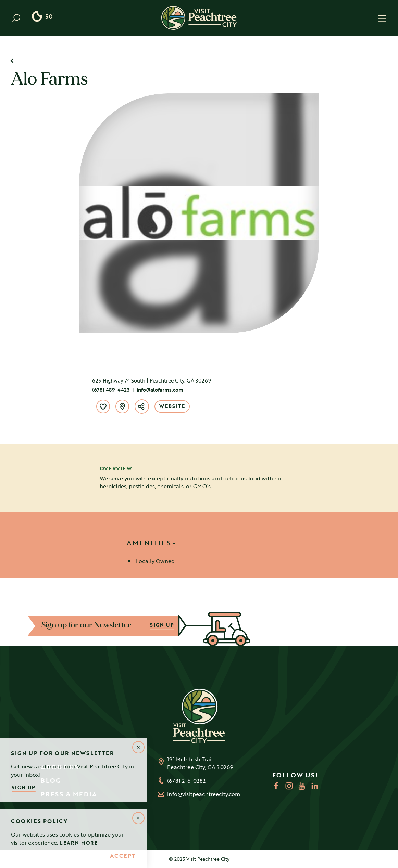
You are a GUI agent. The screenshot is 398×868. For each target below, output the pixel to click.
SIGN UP (161, 625)
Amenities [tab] (149, 543)
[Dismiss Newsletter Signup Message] (138, 747)
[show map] (122, 406)
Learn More (79, 843)
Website (172, 406)
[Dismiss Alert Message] (138, 818)
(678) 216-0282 (186, 781)
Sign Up (24, 787)
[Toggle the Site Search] (19, 18)
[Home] (199, 18)
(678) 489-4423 (111, 390)
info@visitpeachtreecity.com (204, 794)
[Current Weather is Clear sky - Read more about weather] (43, 18)
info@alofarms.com (160, 390)
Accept (123, 856)
